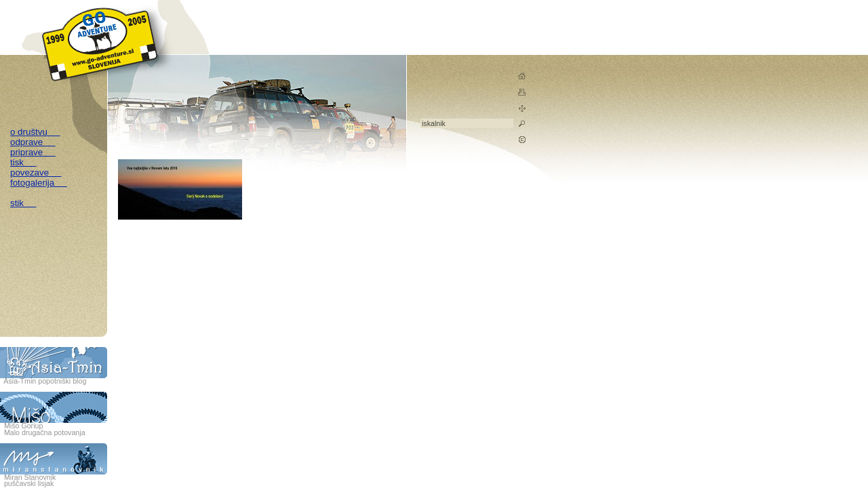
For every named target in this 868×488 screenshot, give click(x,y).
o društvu (35, 132)
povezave (36, 172)
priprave (33, 152)
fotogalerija (39, 183)
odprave (33, 142)
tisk (23, 162)
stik (23, 203)
